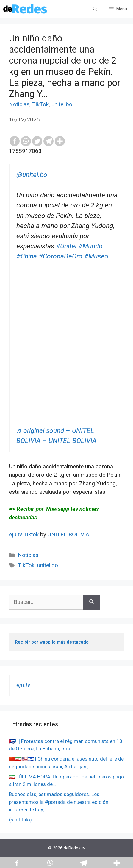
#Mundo (90, 246)
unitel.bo (62, 104)
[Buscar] (91, 602)
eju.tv (23, 685)
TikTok (40, 104)
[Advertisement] (66, 359)
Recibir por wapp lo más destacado (52, 642)
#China (27, 256)
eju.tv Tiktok (25, 534)
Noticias (19, 104)
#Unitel (66, 246)
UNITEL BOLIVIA (68, 534)
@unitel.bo (32, 175)
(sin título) (20, 820)
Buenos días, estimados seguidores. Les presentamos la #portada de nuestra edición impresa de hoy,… (59, 802)
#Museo (96, 256)
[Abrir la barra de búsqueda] (95, 9)
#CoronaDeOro (61, 256)
